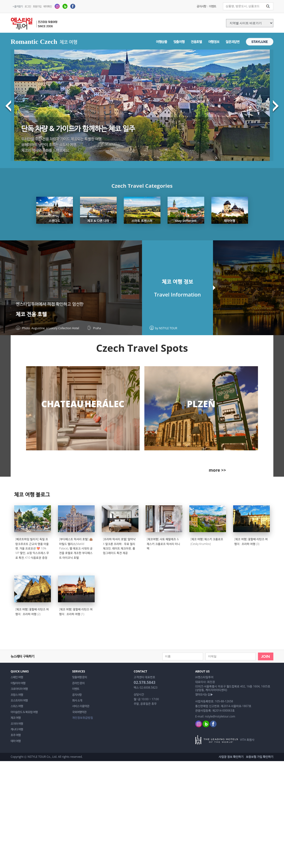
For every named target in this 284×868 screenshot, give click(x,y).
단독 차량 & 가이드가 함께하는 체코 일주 (78, 128)
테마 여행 (16, 741)
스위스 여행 (17, 706)
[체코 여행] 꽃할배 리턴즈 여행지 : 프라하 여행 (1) (76, 612)
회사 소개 (77, 700)
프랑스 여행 (17, 695)
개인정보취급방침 (83, 718)
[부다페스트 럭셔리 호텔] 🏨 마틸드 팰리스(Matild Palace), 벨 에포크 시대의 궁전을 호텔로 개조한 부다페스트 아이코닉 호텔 (76, 548)
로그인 (28, 6)
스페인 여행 (17, 677)
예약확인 (48, 6)
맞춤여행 (179, 42)
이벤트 (213, 6)
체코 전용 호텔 (31, 314)
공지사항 (201, 6)
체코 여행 (16, 718)
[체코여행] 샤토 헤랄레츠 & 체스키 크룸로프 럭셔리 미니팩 (163, 544)
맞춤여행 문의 (80, 677)
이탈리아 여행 (18, 683)
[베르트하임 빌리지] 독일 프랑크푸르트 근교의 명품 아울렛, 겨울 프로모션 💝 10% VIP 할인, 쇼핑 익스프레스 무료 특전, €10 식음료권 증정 (32, 548)
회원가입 (37, 6)
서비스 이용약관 (81, 706)
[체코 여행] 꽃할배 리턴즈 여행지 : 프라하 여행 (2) (32, 612)
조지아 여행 (17, 724)
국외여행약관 (79, 712)
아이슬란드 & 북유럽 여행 (24, 712)
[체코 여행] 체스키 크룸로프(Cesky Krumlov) (207, 541)
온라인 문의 (78, 683)
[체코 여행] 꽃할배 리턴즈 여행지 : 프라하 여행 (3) (251, 541)
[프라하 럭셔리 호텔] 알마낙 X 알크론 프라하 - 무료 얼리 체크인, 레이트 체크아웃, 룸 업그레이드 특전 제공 (119, 546)
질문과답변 (232, 42)
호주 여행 (16, 735)
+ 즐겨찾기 (18, 6)
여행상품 (162, 42)
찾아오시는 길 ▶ (204, 694)
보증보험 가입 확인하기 (260, 757)
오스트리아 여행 (19, 700)
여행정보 (214, 42)
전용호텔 (196, 42)
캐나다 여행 (17, 729)
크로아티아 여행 (19, 689)
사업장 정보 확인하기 (231, 757)
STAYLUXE (260, 42)
